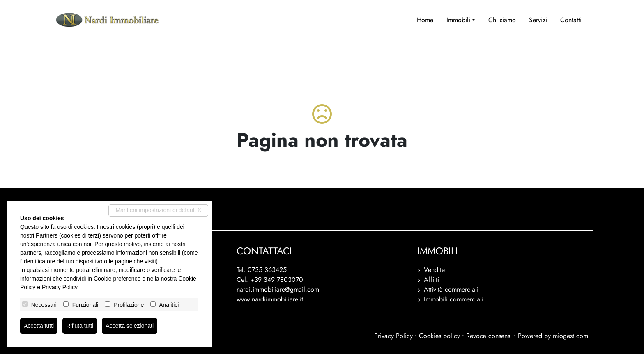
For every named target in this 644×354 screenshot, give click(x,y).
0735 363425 (267, 270)
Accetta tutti (39, 326)
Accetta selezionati (130, 326)
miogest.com (570, 336)
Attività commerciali (451, 289)
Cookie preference (117, 279)
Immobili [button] (458, 20)
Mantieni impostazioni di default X (158, 210)
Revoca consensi (489, 336)
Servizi (538, 20)
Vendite (434, 270)
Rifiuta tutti (80, 326)
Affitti (431, 280)
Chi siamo (502, 20)
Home (425, 20)
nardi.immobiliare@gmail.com (278, 289)
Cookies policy (439, 336)
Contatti (571, 20)
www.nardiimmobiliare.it (270, 299)
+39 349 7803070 (277, 280)
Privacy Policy (393, 336)
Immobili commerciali (454, 299)
